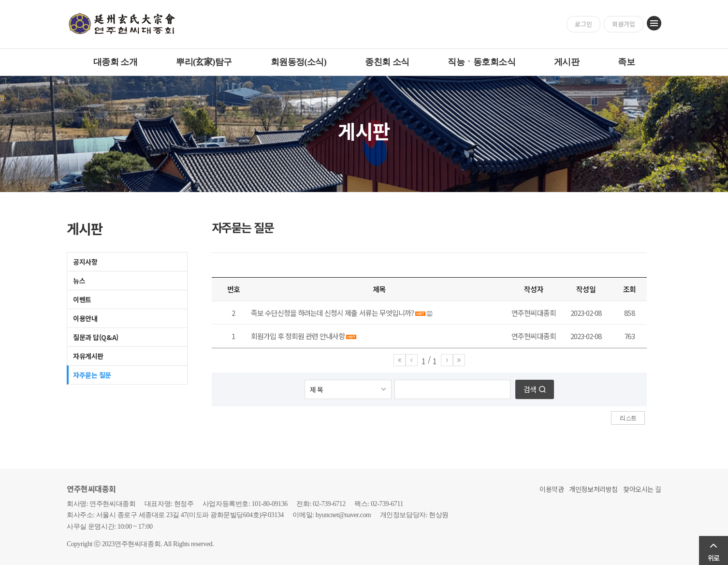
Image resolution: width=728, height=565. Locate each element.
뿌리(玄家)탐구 (204, 62)
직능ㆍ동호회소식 (481, 62)
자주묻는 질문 (92, 375)
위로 (713, 558)
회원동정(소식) (299, 62)
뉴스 (79, 281)
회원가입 (624, 24)
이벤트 (82, 299)
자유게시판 (88, 356)
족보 (626, 62)
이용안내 (85, 318)
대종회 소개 (115, 62)
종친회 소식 (387, 62)
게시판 (567, 62)
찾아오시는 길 (642, 489)
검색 (530, 389)
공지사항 (85, 262)
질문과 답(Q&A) (96, 337)
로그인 (583, 24)
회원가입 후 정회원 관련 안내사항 (298, 336)
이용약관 (552, 489)
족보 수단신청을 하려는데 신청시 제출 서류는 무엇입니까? (332, 313)
